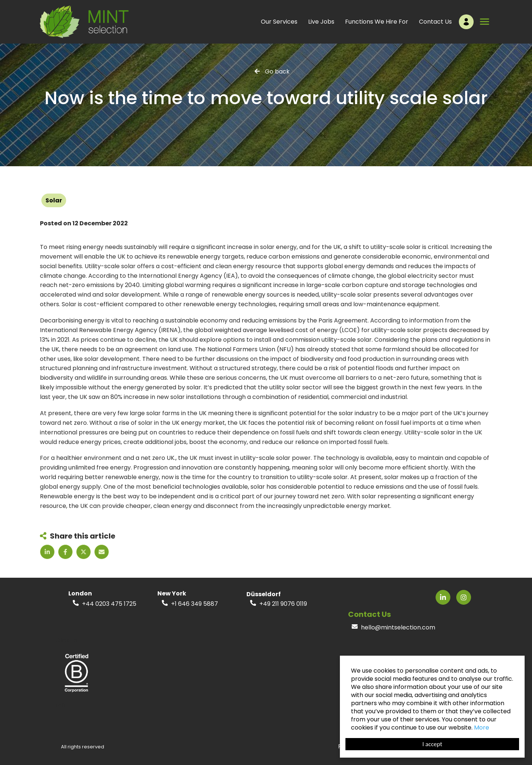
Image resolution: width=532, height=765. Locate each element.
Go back (277, 71)
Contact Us (435, 22)
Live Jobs (321, 22)
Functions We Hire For (377, 22)
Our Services (279, 22)
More (482, 728)
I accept (432, 744)
